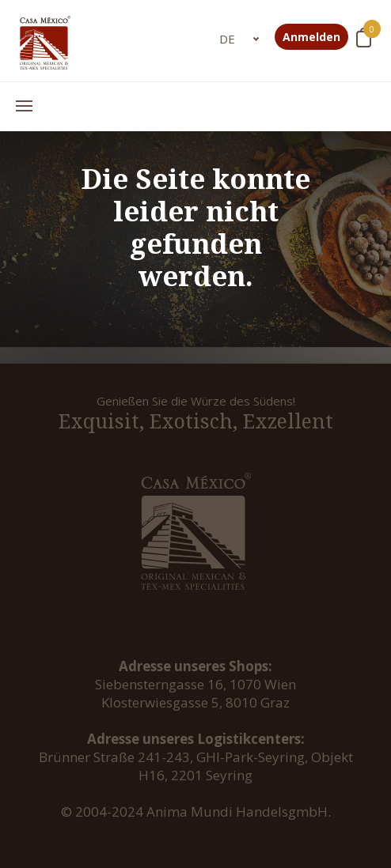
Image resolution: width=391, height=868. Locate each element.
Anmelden (311, 37)
